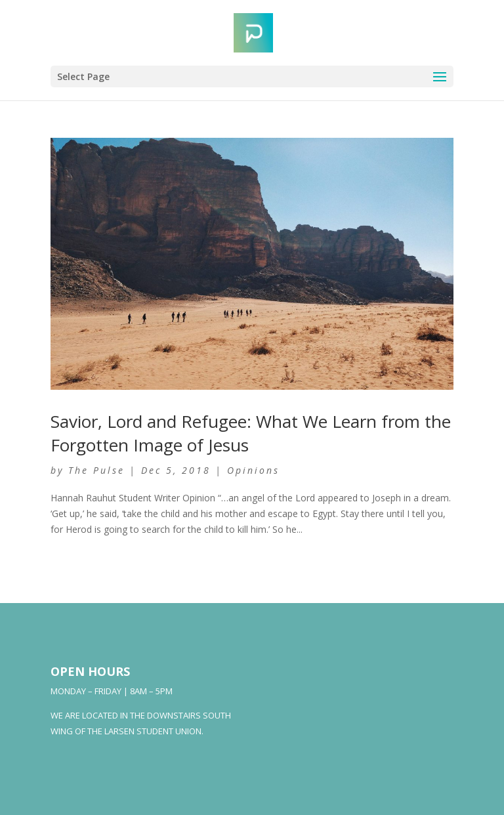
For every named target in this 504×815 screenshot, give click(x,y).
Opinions (253, 470)
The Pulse (96, 470)
